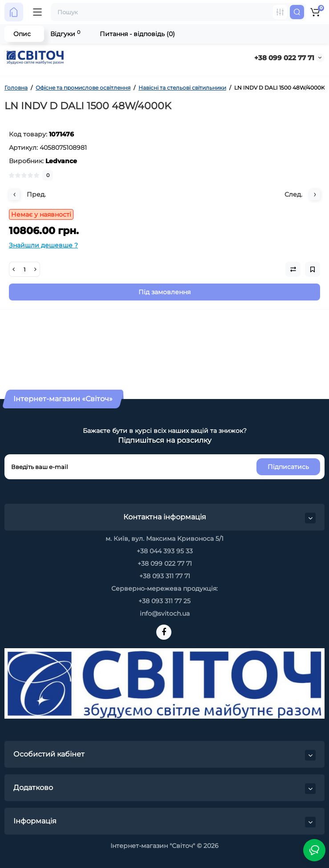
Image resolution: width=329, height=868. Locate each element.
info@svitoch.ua (165, 613)
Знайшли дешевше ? (43, 245)
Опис (22, 34)
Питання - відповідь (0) (137, 34)
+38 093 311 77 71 (165, 576)
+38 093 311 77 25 (164, 601)
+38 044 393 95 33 (165, 551)
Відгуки (65, 34)
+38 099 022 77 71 (284, 58)
